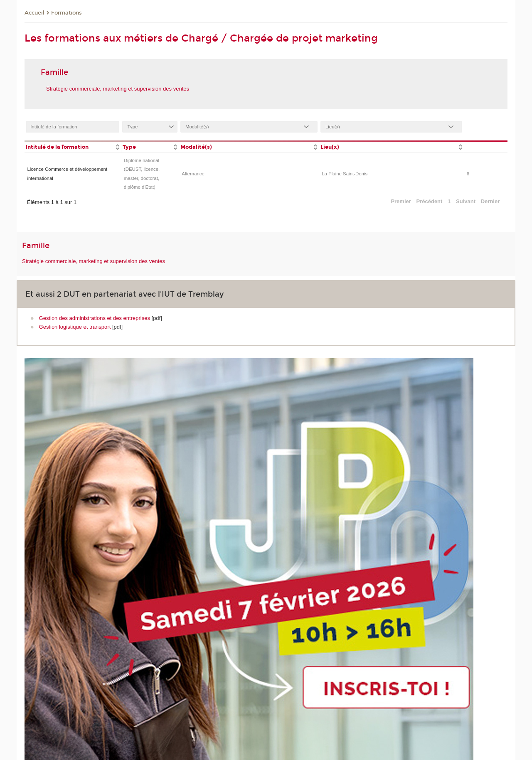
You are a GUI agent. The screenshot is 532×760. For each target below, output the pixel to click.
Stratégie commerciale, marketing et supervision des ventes (118, 89)
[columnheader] (73, 146)
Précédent (430, 201)
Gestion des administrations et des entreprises (95, 318)
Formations (66, 13)
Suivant (466, 201)
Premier (401, 201)
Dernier (490, 201)
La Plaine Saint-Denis (345, 174)
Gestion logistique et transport (75, 327)
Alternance (193, 174)
